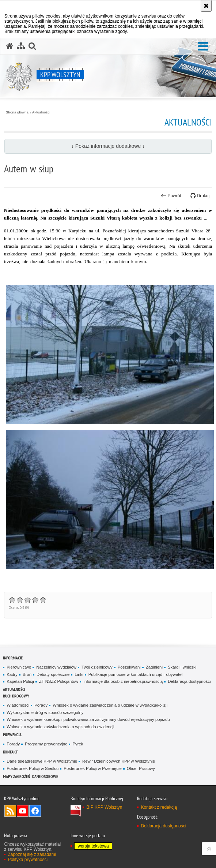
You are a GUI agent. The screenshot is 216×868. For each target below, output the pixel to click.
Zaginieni (154, 667)
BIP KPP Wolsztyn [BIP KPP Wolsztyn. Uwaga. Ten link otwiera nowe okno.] (104, 807)
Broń (27, 674)
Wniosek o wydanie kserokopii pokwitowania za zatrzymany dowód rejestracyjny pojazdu (88, 719)
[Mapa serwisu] (21, 46)
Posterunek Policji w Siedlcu (33, 768)
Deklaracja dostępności (189, 681)
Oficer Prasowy (141, 768)
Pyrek (78, 744)
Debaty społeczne (53, 674)
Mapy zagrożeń (16, 776)
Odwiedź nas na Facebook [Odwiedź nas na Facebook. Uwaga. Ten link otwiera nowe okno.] (35, 811)
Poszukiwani (129, 667)
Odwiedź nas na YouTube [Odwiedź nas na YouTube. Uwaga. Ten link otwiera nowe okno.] (23, 811)
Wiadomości (18, 705)
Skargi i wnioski (182, 667)
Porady (41, 705)
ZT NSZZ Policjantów (59, 681)
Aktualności (41, 112)
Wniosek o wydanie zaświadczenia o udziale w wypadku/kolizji (110, 705)
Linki (79, 674)
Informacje (13, 658)
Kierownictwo (19, 667)
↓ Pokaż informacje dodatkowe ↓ (108, 146)
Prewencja (12, 735)
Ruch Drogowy (16, 696)
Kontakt (10, 752)
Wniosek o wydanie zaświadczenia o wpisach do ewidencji (60, 727)
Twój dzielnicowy (97, 667)
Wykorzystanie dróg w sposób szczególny (45, 712)
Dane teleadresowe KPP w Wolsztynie (42, 761)
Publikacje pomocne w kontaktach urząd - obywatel (136, 674)
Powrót (171, 196)
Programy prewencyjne (46, 744)
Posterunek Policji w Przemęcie (92, 768)
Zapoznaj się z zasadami (32, 854)
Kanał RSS (10, 811)
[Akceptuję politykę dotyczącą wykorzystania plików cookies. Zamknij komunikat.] (206, 6)
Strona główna (17, 112)
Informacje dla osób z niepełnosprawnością (123, 681)
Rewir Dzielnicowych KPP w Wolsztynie (119, 761)
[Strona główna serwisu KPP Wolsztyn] (10, 46)
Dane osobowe (45, 776)
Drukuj (200, 196)
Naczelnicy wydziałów (56, 667)
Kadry (12, 674)
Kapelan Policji (20, 681)
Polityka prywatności (28, 860)
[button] (203, 47)
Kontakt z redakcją (159, 807)
